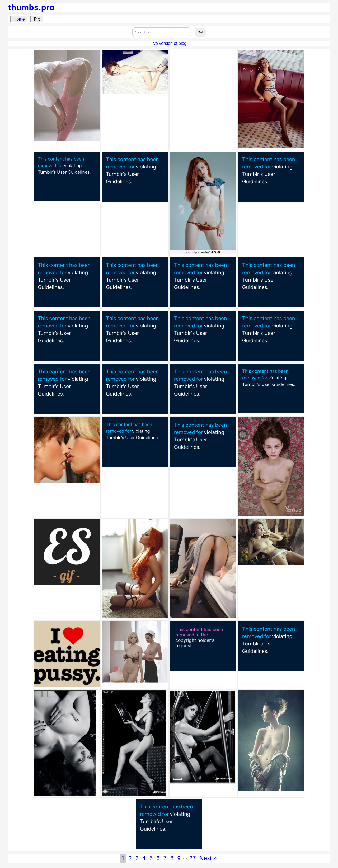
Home (19, 19)
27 (193, 858)
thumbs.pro (31, 7)
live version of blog (169, 43)
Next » (208, 858)
